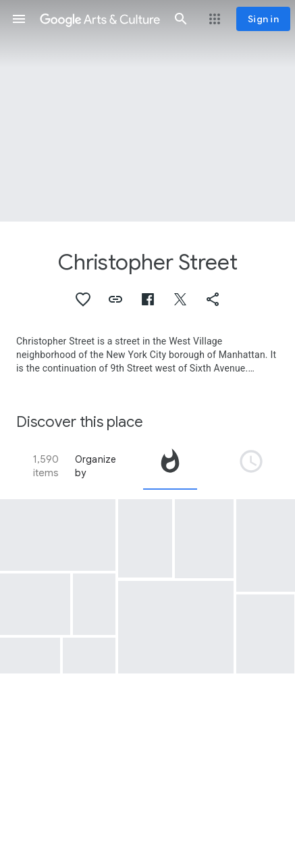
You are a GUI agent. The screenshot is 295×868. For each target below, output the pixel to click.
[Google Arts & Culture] (100, 19)
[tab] (170, 466)
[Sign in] (263, 19)
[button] (19, 19)
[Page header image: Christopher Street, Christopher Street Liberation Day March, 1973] (147, 111)
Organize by (96, 466)
